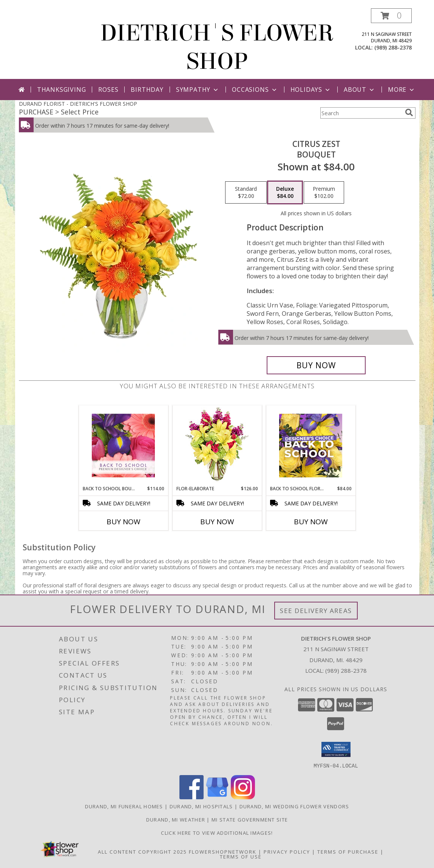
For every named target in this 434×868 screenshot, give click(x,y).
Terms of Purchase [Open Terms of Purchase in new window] (348, 851)
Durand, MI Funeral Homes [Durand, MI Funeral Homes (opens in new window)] (124, 806)
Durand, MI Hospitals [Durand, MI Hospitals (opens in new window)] (201, 806)
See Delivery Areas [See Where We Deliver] (316, 611)
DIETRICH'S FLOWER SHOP (217, 47)
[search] (409, 113)
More (402, 90)
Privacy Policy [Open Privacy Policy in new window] (287, 851)
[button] (391, 16)
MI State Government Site (250, 819)
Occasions (255, 90)
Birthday (147, 90)
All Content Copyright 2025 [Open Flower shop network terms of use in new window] (142, 851)
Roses (108, 90)
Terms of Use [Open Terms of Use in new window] (241, 856)
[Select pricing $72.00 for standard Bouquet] (246, 193)
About (360, 90)
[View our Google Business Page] (217, 797)
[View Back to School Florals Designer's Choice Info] (311, 445)
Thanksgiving (62, 90)
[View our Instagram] (243, 797)
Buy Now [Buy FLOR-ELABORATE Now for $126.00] (217, 522)
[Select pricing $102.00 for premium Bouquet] (324, 193)
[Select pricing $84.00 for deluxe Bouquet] (285, 193)
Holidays (311, 90)
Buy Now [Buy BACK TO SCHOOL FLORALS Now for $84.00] (311, 522)
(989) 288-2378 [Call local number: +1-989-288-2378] (393, 47)
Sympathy (198, 90)
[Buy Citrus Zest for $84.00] (316, 365)
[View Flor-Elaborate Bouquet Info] (217, 446)
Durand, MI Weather (176, 819)
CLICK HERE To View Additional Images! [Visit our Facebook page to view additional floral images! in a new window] (217, 832)
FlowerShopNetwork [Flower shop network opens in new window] (223, 851)
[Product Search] (361, 113)
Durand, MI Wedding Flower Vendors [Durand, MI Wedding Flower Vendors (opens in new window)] (294, 806)
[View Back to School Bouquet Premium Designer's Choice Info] (123, 445)
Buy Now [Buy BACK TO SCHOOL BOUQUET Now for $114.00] (124, 522)
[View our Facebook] (192, 797)
